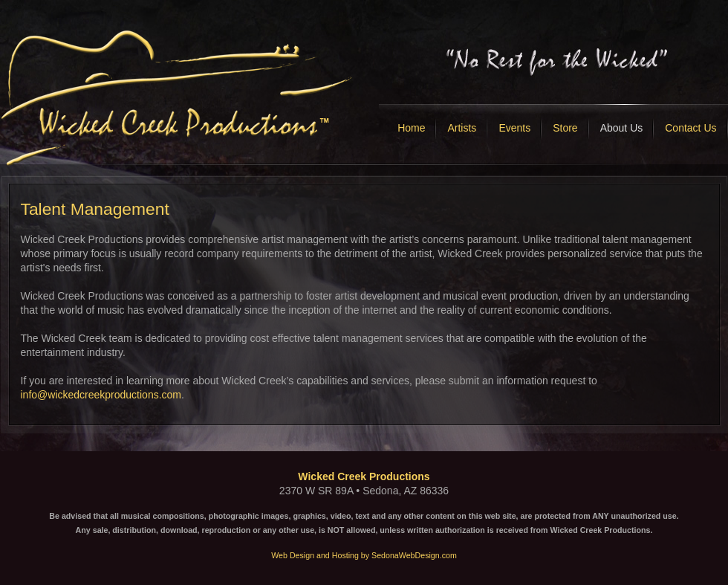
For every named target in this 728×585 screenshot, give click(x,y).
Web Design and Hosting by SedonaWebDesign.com (364, 555)
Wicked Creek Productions (364, 476)
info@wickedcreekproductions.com (101, 395)
